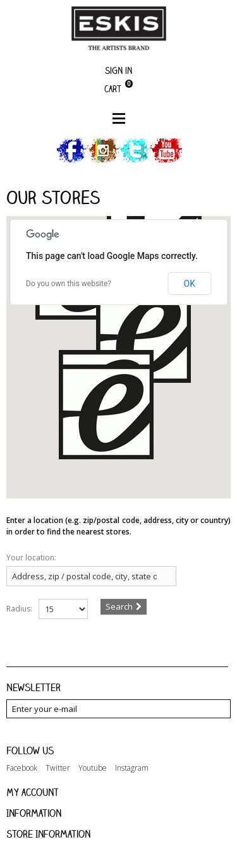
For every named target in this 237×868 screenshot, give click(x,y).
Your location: (31, 558)
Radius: (19, 609)
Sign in (118, 70)
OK (190, 284)
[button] (106, 412)
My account (33, 792)
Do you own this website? (69, 284)
